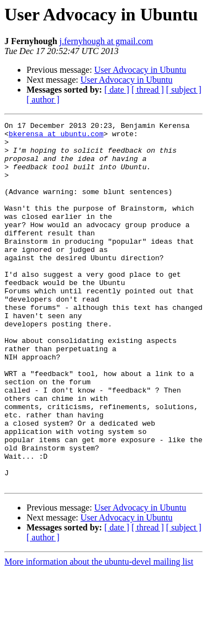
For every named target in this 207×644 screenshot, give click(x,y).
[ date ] (117, 90)
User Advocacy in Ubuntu (140, 70)
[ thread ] (148, 90)
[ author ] (43, 100)
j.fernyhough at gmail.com (107, 41)
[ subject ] (184, 90)
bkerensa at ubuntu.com (56, 137)
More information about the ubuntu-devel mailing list (99, 634)
